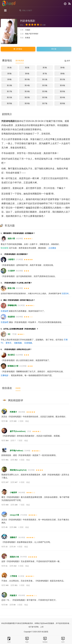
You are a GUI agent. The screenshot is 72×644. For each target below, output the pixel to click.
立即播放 (18, 49)
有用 (5, 421)
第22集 (27, 97)
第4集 (63, 68)
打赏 (54, 49)
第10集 (27, 79)
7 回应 (20, 441)
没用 (13, 421)
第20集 (63, 91)
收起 (27, 421)
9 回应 (20, 547)
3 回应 (22, 585)
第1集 (9, 68)
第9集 (9, 79)
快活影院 (5, 248)
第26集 (27, 103)
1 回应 (21, 527)
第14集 (27, 85)
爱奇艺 (9, 343)
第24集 (63, 97)
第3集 (45, 68)
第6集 (27, 74)
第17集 (9, 91)
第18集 (27, 91)
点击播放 (52, 248)
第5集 (9, 74)
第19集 (45, 91)
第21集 (9, 97)
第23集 (45, 97)
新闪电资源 (20, 61)
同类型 (18, 388)
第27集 (45, 103)
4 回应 (22, 460)
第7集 (45, 74)
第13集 (9, 85)
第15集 (45, 85)
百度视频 (28, 343)
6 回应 (22, 482)
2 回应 (21, 421)
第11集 (45, 79)
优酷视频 (18, 343)
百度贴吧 (5, 311)
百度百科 (65, 294)
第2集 (27, 68)
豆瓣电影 (5, 375)
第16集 (63, 85)
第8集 (63, 74)
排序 (67, 61)
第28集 (63, 103)
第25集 (9, 103)
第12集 (63, 79)
